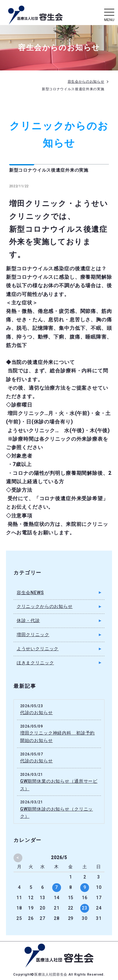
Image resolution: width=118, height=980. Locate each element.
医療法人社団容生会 (51, 975)
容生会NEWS (30, 593)
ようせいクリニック (38, 649)
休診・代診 (28, 620)
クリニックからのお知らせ (45, 606)
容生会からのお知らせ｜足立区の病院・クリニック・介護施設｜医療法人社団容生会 (36, 15)
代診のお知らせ (37, 713)
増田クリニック (33, 635)
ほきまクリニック (35, 663)
